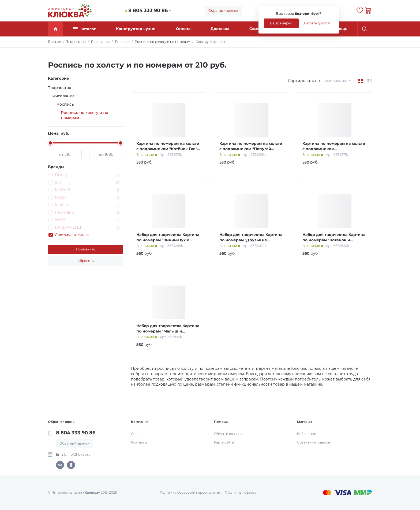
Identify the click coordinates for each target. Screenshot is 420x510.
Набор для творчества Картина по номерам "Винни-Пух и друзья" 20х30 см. (168, 240)
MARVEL (63, 190)
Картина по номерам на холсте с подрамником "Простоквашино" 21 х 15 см (334, 149)
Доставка (220, 29)
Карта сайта (224, 442)
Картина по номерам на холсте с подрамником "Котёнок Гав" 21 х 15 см (168, 149)
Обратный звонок (223, 11)
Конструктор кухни (136, 29)
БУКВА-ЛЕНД (68, 227)
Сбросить (86, 261)
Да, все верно (281, 23)
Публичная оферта (241, 492)
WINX (60, 220)
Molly (60, 197)
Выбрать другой (316, 23)
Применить (86, 249)
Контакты (139, 442)
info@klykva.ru (79, 454)
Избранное (306, 434)
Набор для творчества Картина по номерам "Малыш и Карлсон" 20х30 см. (168, 331)
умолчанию (336, 81)
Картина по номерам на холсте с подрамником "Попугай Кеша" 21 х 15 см (251, 149)
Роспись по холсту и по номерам (85, 115)
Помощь (339, 29)
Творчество (60, 88)
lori (58, 182)
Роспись (65, 104)
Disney (61, 175)
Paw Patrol (65, 212)
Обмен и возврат (228, 434)
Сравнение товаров (314, 442)
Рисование (63, 96)
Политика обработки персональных (190, 492)
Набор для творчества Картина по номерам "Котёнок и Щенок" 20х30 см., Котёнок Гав (334, 240)
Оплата (183, 29)
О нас (136, 434)
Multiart (62, 205)
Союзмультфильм (72, 235)
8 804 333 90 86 (148, 10)
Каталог (84, 29)
